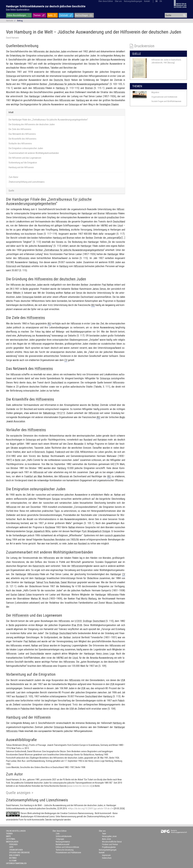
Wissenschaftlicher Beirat (112, 842)
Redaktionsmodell (63, 844)
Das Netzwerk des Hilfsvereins (22, 134)
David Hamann (12, 38)
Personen (13, 844)
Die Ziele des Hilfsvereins (20, 129)
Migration (155, 92)
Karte (50, 15)
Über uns (118, 1)
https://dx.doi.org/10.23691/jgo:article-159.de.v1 (91, 808)
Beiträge (13, 858)
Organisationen (16, 850)
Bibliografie (15, 855)
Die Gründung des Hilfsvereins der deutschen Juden (32, 124)
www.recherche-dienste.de (80, 786)
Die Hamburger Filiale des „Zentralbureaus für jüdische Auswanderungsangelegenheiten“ (48, 120)
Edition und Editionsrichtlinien (67, 847)
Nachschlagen (82, 15)
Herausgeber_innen (109, 836)
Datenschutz (107, 858)
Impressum (106, 855)
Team (104, 834)
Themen (37, 15)
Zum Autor (13, 177)
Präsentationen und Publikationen (68, 853)
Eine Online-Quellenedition (18, 10)
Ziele (58, 834)
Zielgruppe (60, 839)
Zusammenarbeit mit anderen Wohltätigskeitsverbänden (34, 153)
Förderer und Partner (110, 844)
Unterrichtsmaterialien (16, 863)
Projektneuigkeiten (109, 847)
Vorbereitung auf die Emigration (23, 163)
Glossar (13, 861)
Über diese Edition (106, 1)
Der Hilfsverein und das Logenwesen (25, 158)
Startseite (10, 21)
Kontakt (147, 1)
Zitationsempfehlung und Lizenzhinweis (27, 182)
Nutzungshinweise (63, 842)
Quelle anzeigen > (20, 793)
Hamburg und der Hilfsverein (21, 167)
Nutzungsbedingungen (133, 1)
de (157, 1)
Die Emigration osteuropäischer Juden (26, 148)
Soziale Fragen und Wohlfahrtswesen (166, 101)
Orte (11, 847)
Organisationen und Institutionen (164, 97)
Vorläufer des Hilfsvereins (20, 143)
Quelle (11, 191)
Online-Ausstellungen (16, 15)
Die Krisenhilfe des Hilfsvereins (22, 139)
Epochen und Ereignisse (19, 853)
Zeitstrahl (64, 15)
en (161, 1)
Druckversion (144, 46)
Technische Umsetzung (65, 850)
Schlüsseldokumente (64, 836)
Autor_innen (106, 839)
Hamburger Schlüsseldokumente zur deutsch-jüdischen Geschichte (46, 6)
